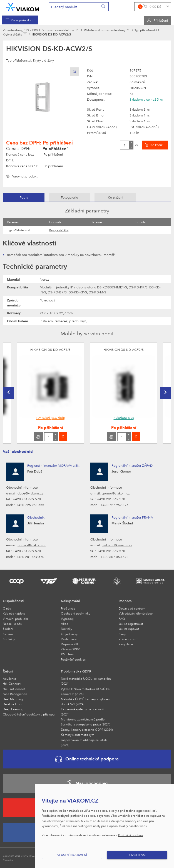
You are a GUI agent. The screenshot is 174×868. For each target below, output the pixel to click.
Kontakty (9, 639)
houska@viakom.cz (32, 545)
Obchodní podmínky (75, 613)
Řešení (8, 671)
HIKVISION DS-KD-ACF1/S (50, 349)
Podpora (125, 601)
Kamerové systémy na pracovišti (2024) (83, 711)
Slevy (122, 634)
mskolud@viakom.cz (117, 545)
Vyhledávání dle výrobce (136, 613)
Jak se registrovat (131, 624)
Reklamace (69, 639)
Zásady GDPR (70, 649)
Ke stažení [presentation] (115, 197)
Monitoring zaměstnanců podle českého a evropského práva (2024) (85, 722)
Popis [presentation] (24, 197)
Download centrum (132, 608)
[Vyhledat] (104, 7)
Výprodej (67, 619)
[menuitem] (20, 20)
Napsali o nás (12, 624)
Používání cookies (73, 659)
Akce (64, 624)
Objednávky (69, 634)
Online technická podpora (87, 759)
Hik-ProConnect (14, 689)
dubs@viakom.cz (30, 493)
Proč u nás (68, 608)
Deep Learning (13, 709)
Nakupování (70, 601)
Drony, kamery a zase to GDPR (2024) (87, 729)
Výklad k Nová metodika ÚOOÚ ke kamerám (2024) (85, 691)
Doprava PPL (70, 644)
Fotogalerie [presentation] (69, 197)
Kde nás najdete (14, 613)
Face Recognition (15, 694)
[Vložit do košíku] (155, 145)
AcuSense (10, 678)
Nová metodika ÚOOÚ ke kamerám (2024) (86, 681)
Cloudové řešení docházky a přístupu (29, 714)
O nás (7, 608)
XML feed (68, 654)
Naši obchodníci (87, 784)
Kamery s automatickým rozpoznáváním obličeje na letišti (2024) (84, 740)
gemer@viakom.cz (116, 493)
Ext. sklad (50, 418)
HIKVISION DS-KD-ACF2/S (124, 349)
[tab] (24, 197)
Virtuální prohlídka (16, 619)
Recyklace (126, 644)
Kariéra (8, 634)
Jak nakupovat (129, 629)
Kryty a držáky (59, 230)
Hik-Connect (12, 683)
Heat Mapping (13, 699)
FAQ (122, 619)
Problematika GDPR (76, 671)
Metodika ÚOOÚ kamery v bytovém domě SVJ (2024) (86, 701)
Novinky (66, 629)
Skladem (124, 418)
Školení (8, 629)
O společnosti (13, 601)
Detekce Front (13, 704)
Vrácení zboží (128, 639)
